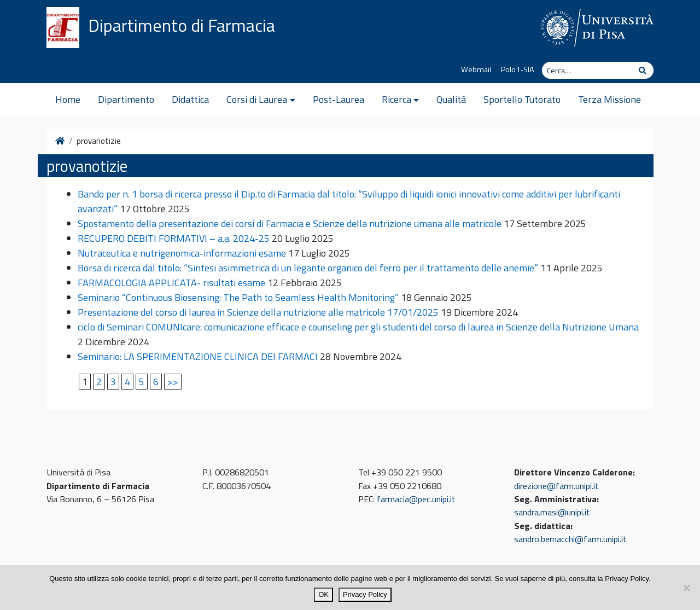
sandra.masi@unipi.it (552, 512)
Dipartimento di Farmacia (182, 25)
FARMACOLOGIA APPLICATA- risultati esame (171, 283)
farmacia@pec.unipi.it (416, 499)
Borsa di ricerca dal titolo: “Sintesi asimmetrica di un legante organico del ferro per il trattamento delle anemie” (308, 268)
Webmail (476, 69)
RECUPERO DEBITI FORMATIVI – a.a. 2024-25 (174, 238)
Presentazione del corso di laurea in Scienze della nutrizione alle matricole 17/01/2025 (258, 312)
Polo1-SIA (518, 69)
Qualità (451, 99)
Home (68, 99)
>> (173, 382)
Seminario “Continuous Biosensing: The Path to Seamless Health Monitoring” (238, 297)
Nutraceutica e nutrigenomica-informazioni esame (182, 253)
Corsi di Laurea (257, 99)
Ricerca (396, 99)
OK (323, 594)
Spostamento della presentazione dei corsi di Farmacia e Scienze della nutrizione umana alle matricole (290, 223)
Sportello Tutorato (522, 99)
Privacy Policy (365, 594)
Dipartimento (126, 99)
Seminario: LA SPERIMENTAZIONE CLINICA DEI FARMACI (198, 356)
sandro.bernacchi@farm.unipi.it (570, 539)
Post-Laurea (339, 99)
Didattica (190, 99)
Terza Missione (609, 99)
